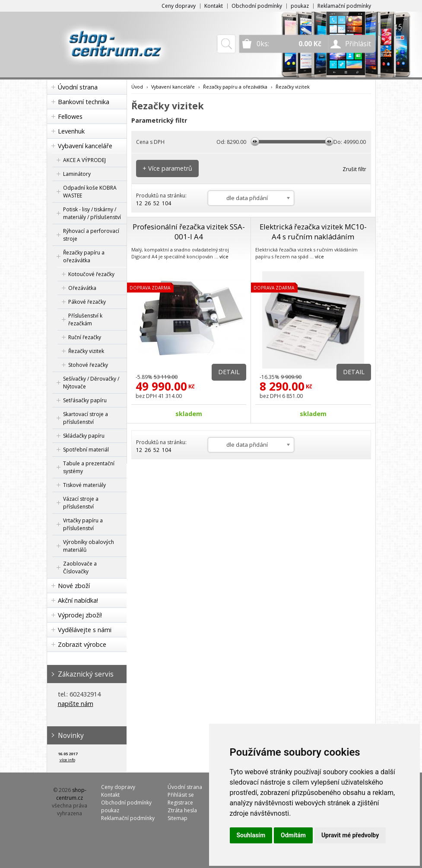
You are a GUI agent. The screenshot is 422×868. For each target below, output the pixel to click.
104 (167, 203)
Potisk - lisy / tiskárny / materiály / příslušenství (92, 213)
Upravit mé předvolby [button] (350, 835)
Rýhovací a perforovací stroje (91, 235)
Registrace (180, 803)
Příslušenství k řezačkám (85, 320)
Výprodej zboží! (80, 615)
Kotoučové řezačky (91, 274)
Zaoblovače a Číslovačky (80, 568)
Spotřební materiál (86, 450)
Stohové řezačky (88, 365)
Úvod (137, 87)
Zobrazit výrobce (82, 644)
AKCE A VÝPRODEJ (84, 160)
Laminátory (77, 174)
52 (156, 203)
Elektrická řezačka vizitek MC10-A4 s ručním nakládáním (313, 232)
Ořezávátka (82, 288)
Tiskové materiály (84, 485)
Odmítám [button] (293, 835)
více (224, 256)
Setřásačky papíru (85, 400)
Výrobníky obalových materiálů (89, 546)
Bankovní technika (84, 102)
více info (67, 760)
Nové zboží (74, 586)
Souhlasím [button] (251, 835)
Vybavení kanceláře (85, 146)
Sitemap (178, 818)
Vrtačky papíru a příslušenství (83, 524)
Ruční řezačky (85, 337)
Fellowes (70, 116)
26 (148, 203)
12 (139, 203)
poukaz (300, 6)
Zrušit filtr (354, 169)
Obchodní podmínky (257, 6)
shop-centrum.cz (71, 794)
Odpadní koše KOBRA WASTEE (90, 192)
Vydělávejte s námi (85, 630)
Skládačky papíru (84, 436)
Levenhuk (71, 131)
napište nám (76, 704)
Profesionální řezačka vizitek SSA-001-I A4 (189, 232)
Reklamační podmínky (344, 6)
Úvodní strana (78, 87)
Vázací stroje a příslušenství (81, 503)
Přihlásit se (181, 795)
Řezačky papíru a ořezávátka (84, 256)
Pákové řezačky (87, 302)
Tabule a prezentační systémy (89, 467)
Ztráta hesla (182, 810)
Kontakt (214, 6)
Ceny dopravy (179, 6)
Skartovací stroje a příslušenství (86, 418)
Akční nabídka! (78, 600)
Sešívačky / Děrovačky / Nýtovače (91, 383)
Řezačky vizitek (86, 351)
